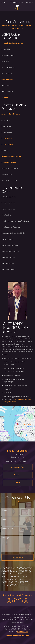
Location (13, 2)
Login (27, 636)
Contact (30, 2)
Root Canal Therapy (9, 162)
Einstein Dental (23, 632)
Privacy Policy (18, 636)
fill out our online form (23, 399)
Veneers (5, 97)
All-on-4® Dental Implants (11, 114)
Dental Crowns (7, 138)
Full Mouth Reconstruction (11, 156)
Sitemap (9, 636)
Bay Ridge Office (18, 451)
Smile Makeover (7, 79)
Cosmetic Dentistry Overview (12, 43)
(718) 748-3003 (10, 402)
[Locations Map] (17, 424)
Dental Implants (7, 144)
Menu (4, 2)
